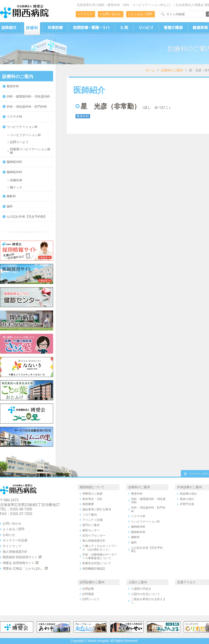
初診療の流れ (188, 494)
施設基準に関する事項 (97, 509)
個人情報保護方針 (15, 552)
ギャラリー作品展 (15, 540)
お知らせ (9, 535)
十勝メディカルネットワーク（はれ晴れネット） (100, 548)
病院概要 (88, 504)
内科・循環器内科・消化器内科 (28, 96)
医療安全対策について (97, 563)
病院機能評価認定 (94, 569)
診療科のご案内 (172, 70)
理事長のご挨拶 (92, 494)
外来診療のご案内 (190, 487)
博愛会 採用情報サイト (19, 563)
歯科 (10, 206)
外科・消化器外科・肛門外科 (27, 107)
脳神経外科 (14, 172)
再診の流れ (187, 499)
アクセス (86, 14)
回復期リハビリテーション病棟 (30, 151)
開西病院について (92, 487)
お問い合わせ (112, 14)
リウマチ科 (14, 117)
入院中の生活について (145, 594)
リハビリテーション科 (22, 127)
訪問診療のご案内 (92, 582)
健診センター (91, 530)
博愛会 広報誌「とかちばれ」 (23, 568)
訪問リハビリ (19, 142)
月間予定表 (187, 504)
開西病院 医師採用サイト (20, 557)
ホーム (150, 70)
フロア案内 (90, 515)
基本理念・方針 (92, 499)
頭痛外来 (16, 180)
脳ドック (16, 187)
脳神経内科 (14, 162)
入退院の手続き (141, 589)
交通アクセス (186, 582)
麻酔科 (11, 196)
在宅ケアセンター (94, 536)
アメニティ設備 (92, 520)
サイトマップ (12, 546)
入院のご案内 (138, 582)
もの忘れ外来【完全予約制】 (27, 217)
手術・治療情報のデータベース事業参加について (100, 556)
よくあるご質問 (141, 14)
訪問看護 (88, 594)
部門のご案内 (91, 525)
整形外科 (13, 86)
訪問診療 (88, 589)
